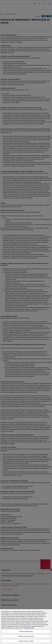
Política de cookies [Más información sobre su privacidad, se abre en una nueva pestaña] (29, 628)
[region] (26, 627)
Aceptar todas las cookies (26, 641)
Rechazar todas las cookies (26, 636)
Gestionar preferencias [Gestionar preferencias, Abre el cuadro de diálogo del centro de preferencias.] (26, 631)
